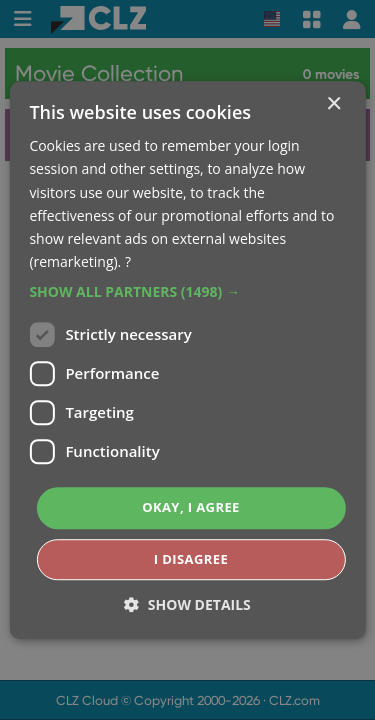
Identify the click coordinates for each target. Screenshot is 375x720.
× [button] (333, 104)
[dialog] (187, 360)
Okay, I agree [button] (191, 507)
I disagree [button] (191, 559)
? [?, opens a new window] (128, 261)
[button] (187, 292)
